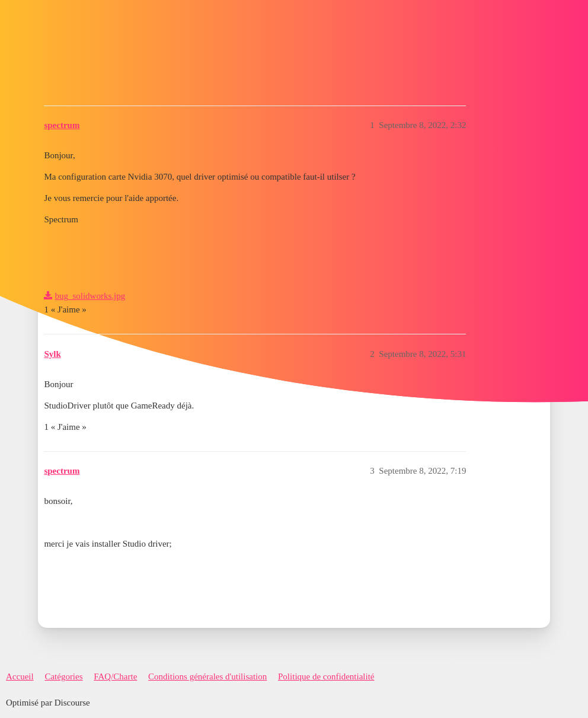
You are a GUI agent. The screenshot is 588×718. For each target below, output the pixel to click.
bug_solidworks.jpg (90, 296)
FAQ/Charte (115, 676)
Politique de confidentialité (326, 676)
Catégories (63, 676)
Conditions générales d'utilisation (207, 676)
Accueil (20, 676)
